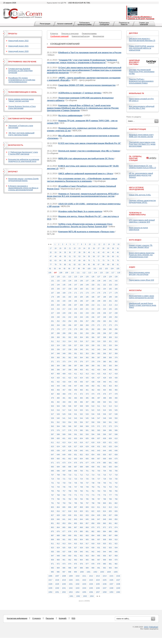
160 (81, 289)
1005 (116, 572)
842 (70, 519)
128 (104, 277)
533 (87, 414)
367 (99, 358)
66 (70, 260)
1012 (91, 576)
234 (93, 313)
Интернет (13, 172)
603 (75, 438)
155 (52, 289)
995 (52, 572)
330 (93, 345)
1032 (77, 584)
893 (87, 535)
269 (87, 325)
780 (58, 499)
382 (116, 362)
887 (52, 535)
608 (104, 438)
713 (87, 475)
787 (99, 499)
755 (52, 491)
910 (116, 539)
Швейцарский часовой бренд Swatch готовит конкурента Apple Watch (143, 305)
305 (87, 337)
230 (70, 313)
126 (93, 277)
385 (64, 366)
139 (99, 281)
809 (87, 507)
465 (110, 390)
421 (64, 378)
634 (116, 446)
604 (81, 438)
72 (99, 260)
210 (93, 305)
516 (58, 410)
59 (108, 256)
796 (81, 503)
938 (70, 552)
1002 (95, 572)
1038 (118, 584)
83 (79, 264)
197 (87, 301)
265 (64, 325)
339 (75, 349)
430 (116, 378)
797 (87, 503)
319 (99, 341)
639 (75, 451)
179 (52, 297)
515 (52, 410)
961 (64, 560)
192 (58, 301)
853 (64, 523)
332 (104, 345)
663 (75, 459)
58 (103, 256)
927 (75, 548)
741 (110, 483)
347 (52, 353)
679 (99, 463)
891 (75, 535)
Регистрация (45, 24)
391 (99, 366)
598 (116, 434)
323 (52, 345)
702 (93, 471)
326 (70, 345)
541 (64, 418)
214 (116, 305)
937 (64, 552)
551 (52, 422)
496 (81, 402)
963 (75, 560)
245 (87, 317)
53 (79, 256)
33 (55, 252)
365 (87, 358)
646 (116, 451)
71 (94, 260)
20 (65, 248)
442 (116, 382)
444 (58, 386)
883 (99, 531)
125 (87, 277)
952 (81, 556)
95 (64, 269)
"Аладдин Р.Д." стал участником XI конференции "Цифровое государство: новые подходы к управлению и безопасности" (82, 61)
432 (58, 382)
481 (64, 398)
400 (81, 370)
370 (116, 358)
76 (118, 260)
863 (52, 527)
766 (116, 491)
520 (81, 410)
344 (104, 349)
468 (58, 394)
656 (104, 455)
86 (94, 264)
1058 (104, 592)
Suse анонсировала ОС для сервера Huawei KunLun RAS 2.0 (142, 167)
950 (70, 556)
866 (70, 527)
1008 (64, 576)
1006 (50, 576)
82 (75, 264)
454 (116, 386)
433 (64, 382)
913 (64, 544)
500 (104, 402)
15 (114, 244)
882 (93, 531)
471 (75, 394)
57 (99, 256)
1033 (84, 584)
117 (113, 273)
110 (72, 273)
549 (110, 418)
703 (99, 471)
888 (58, 535)
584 (104, 430)
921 (110, 544)
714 (93, 475)
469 (64, 394)
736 (81, 483)
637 (64, 451)
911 (52, 544)
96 (69, 269)
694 (116, 467)
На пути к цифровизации (70, 116)
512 (104, 406)
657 (110, 455)
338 (70, 349)
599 (52, 438)
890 (70, 535)
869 (87, 527)
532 (81, 414)
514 (116, 406)
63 (55, 260)
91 (118, 264)
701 (87, 471)
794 (70, 503)
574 (116, 426)
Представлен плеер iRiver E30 (142, 280)
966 (93, 560)
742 (116, 483)
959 (52, 560)
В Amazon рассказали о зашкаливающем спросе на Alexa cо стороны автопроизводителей (23, 188)
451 (99, 386)
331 (99, 345)
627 (75, 446)
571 (99, 426)
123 (75, 277)
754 (116, 487)
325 (64, 345)
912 (58, 544)
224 (104, 309)
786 (93, 499)
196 (81, 301)
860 (104, 523)
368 (104, 358)
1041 (64, 588)
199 (99, 301)
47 (51, 256)
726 (93, 479)
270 (93, 325)
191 (52, 301)
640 (81, 451)
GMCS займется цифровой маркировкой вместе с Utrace (86, 174)
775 (99, 495)
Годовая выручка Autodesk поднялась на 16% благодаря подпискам (20, 71)
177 (110, 293)
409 (64, 374)
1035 (98, 584)
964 (81, 560)
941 (87, 552)
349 (64, 353)
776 (104, 495)
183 (75, 297)
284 (104, 329)
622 (116, 442)
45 (113, 252)
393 (110, 366)
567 (75, 426)
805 (64, 507)
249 (110, 317)
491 (52, 402)
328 (81, 345)
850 (116, 519)
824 (104, 511)
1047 (104, 588)
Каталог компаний (65, 24)
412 (81, 374)
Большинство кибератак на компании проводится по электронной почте (24, 160)
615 (75, 442)
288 (58, 333)
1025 (104, 580)
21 (70, 248)
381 (110, 362)
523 (99, 410)
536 (104, 414)
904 (81, 539)
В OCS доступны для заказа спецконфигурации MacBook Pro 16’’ (90, 143)
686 (70, 467)
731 (52, 483)
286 (116, 329)
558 (93, 422)
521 (87, 410)
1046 (98, 588)
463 (99, 390)
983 (52, 568)
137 (87, 281)
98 (79, 269)
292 (81, 333)
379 (99, 362)
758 (70, 491)
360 (58, 358)
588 (58, 434)
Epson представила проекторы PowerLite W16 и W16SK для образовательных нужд (142, 255)
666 (93, 459)
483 (75, 398)
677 (87, 463)
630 (93, 446)
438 (93, 382)
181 (64, 297)
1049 (118, 588)
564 (58, 426)
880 (81, 531)
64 (60, 260)
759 (75, 491)
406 (116, 370)
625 (64, 446)
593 (87, 434)
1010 (77, 576)
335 (52, 349)
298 (116, 333)
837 (110, 515)
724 (81, 479)
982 (116, 564)
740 (104, 483)
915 (75, 544)
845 (87, 519)
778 (116, 495)
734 (70, 483)
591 (75, 434)
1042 (71, 588)
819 (75, 511)
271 (99, 325)
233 (87, 313)
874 (116, 527)
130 (116, 277)
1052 (64, 592)
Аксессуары (135, 290)
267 (75, 325)
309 (110, 337)
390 (93, 366)
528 (58, 414)
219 (75, 309)
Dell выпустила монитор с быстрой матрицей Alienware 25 (142, 39)
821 (87, 511)
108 (61, 273)
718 (116, 475)
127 (99, 277)
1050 (50, 592)
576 (58, 430)
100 (89, 269)
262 (116, 321)
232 (81, 313)
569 (87, 426)
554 (70, 422)
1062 (78, 596)
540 (58, 418)
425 (87, 378)
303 (75, 337)
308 (104, 337)
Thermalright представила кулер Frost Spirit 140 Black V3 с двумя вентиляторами (142, 144)
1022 (84, 580)
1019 (64, 580)
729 (110, 479)
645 (110, 451)
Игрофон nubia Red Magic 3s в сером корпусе (80, 211)
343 (99, 349)
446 (70, 386)
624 (58, 446)
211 (99, 305)
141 (110, 281)
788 (104, 499)
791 (52, 503)
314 (70, 341)
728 (104, 479)
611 (52, 442)
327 (75, 345)
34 (60, 252)
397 (64, 370)
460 (81, 390)
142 (116, 281)
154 (116, 285)
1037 (111, 584)
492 (58, 402)
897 (110, 535)
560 (104, 422)
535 (99, 414)
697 (64, 471)
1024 (98, 580)
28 (103, 248)
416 (104, 374)
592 (81, 434)
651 (75, 455)
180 (58, 297)
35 (65, 252)
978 (93, 564)
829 (64, 515)
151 (99, 285)
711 (75, 475)
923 (52, 548)
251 (52, 321)
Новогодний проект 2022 (18, 41)
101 (95, 269)
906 (93, 539)
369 (110, 358)
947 (52, 556)
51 (70, 256)
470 (70, 394)
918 (93, 544)
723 (75, 479)
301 (64, 337)
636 (58, 451)
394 (116, 366)
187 (99, 297)
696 (58, 471)
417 (110, 374)
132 (58, 281)
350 (70, 353)
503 (52, 406)
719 (52, 479)
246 (93, 317)
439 (99, 382)
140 (104, 281)
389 (87, 366)
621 (110, 442)
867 (75, 527)
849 (110, 519)
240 (58, 317)
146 (70, 285)
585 (110, 430)
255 (75, 321)
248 (104, 317)
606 (93, 438)
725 (87, 479)
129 (110, 277)
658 (116, 455)
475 (99, 394)
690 (93, 467)
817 (64, 511)
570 (93, 426)
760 (81, 491)
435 (75, 382)
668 (104, 459)
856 (81, 523)
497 (87, 402)
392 (104, 366)
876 (58, 531)
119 (52, 277)
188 (104, 297)
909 (110, 539)
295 (99, 333)
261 (110, 321)
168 (58, 293)
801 (110, 503)
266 (70, 325)
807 (75, 507)
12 (99, 244)
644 (104, 451)
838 (116, 515)
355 (99, 353)
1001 (88, 572)
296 (104, 333)
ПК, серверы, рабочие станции (135, 158)
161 (87, 289)
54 (84, 256)
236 (104, 313)
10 (90, 244)
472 (81, 394)
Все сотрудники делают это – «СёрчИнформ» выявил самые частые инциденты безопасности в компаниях (82, 180)
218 (70, 309)
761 (87, 491)
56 (94, 256)
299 (52, 337)
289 (64, 333)
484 (81, 398)
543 (75, 418)
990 (93, 568)
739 (99, 483)
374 (70, 362)
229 (64, 313)
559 (99, 422)
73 (103, 260)
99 (84, 269)
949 (64, 556)
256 (81, 321)
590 (70, 434)
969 (110, 560)
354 (93, 353)
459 (75, 390)
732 (58, 483)
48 (55, 256)
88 (103, 264)
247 (99, 317)
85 (89, 264)
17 (51, 248)
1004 (109, 572)
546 (93, 418)
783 (75, 499)
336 (58, 349)
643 (99, 451)
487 (99, 398)
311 (52, 341)
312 (58, 341)
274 (116, 325)
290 (70, 333)
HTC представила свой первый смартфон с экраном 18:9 (142, 221)
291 (75, 333)
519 (75, 410)
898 (116, 535)
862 (116, 523)
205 (64, 305)
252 (58, 321)
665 (87, 459)
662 (70, 459)
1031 (71, 584)
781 (64, 499)
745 (64, 487)
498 (93, 402)
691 (99, 467)
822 (93, 511)
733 (64, 483)
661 (64, 459)
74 (108, 260)
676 (81, 463)
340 (81, 349)
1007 (57, 576)
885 (110, 531)
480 (58, 398)
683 (52, 467)
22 (75, 248)
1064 (92, 596)
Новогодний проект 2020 (18, 51)
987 (75, 568)
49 (60, 256)
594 (93, 434)
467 (52, 394)
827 (52, 515)
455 (52, 390)
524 (104, 410)
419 (52, 378)
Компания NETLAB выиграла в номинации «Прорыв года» (87, 232)
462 (93, 390)
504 (58, 406)
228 (58, 313)
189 (110, 297)
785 (87, 499)
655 (99, 455)
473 (87, 394)
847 (99, 519)
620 (104, 442)
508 (81, 406)
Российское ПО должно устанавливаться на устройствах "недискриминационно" (22, 80)
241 (64, 317)
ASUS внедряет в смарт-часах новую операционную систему (142, 297)
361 (64, 358)
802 (116, 503)
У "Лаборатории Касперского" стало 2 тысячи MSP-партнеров (23, 153)
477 (110, 394)
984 (58, 568)
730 (116, 479)
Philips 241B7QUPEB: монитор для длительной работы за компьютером (142, 48)
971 (52, 564)
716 (104, 475)
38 (79, 252)
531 (75, 414)
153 (110, 285)
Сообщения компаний (65, 44)
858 (93, 523)
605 (87, 438)
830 (70, 515)
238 (116, 313)
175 (99, 293)
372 (58, 362)
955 (99, 556)
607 (99, 438)
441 (110, 382)
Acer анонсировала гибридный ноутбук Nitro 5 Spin (142, 107)
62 (51, 260)
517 (64, 410)
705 (110, 471)
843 (75, 519)
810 (93, 507)
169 (64, 293)
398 (70, 370)
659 (52, 459)
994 (116, 568)
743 (52, 487)
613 (64, 442)
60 (113, 256)
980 (104, 564)
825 (110, 511)
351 (75, 353)
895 (99, 535)
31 (118, 248)
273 (110, 325)
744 (58, 487)
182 (70, 297)
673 (64, 463)
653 (87, 455)
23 (79, 248)
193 (64, 301)
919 (99, 544)
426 (93, 378)
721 (64, 479)
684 (58, 467)
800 (104, 503)
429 (110, 378)
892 (81, 535)
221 (87, 309)
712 (81, 475)
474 (93, 394)
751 (99, 487)
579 (75, 430)
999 (75, 572)
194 (70, 301)
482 (70, 398)
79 (60, 264)
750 (93, 487)
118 (119, 273)
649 (64, 455)
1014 (104, 576)
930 (93, 548)
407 (52, 374)
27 (99, 248)
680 (104, 463)
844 (81, 519)
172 (81, 293)
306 (93, 337)
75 (113, 260)
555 (75, 422)
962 (70, 560)
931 (99, 548)
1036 (104, 584)
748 (81, 487)
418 (116, 374)
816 (58, 511)
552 (58, 422)
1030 (64, 584)
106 (50, 273)
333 (110, 345)
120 (58, 277)
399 (75, 370)
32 (51, 252)
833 (87, 515)
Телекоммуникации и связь (22, 92)
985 (64, 568)
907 (99, 539)
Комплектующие (138, 129)
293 (87, 333)
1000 (82, 572)
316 (81, 341)
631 (99, 446)
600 (58, 438)
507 (75, 406)
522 (93, 410)
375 (75, 362)
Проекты (13, 34)
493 (64, 402)
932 (104, 548)
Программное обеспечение (22, 62)
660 (58, 459)
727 (99, 479)
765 (110, 491)
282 (93, 329)
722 (70, 479)
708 (58, 475)
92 (50, 269)
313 (64, 341)
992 (104, 568)
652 (81, 455)
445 (64, 386)
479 (52, 398)
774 (93, 495)
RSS (73, 618)
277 (64, 329)
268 (81, 325)
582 (93, 430)
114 (95, 273)
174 (93, 293)
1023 (91, 580)
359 (52, 358)
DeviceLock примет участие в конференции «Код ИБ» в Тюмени (89, 151)
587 (52, 434)
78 (55, 264)
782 (70, 499)
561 (110, 422)
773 (87, 495)
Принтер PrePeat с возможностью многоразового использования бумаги (141, 81)
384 (58, 366)
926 (70, 548)
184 (81, 297)
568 (81, 426)
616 (81, 442)
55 (89, 256)
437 (87, 382)
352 (81, 353)
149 (87, 285)
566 (70, 426)
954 (93, 556)
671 (52, 463)
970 (116, 560)
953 (87, 556)
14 (109, 244)
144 (58, 285)
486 (93, 398)
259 (99, 321)
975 (75, 564)
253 (64, 321)
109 (67, 273)
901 (64, 539)
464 (104, 390)
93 (55, 269)
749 (87, 487)
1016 (118, 576)
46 (118, 252)
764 (104, 491)
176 (104, 293)
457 (64, 390)
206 (70, 305)
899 (52, 539)
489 (110, 398)
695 (52, 471)
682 (116, 463)
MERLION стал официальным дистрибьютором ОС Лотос (86, 159)
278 (70, 329)
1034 (91, 584)
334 (116, 345)
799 (99, 503)
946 (116, 552)
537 (110, 414)
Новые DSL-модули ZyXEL (140, 195)
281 (87, 329)
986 (70, 568)
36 (70, 252)
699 (75, 471)
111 (78, 273)
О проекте (36, 618)
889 (64, 535)
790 (116, 499)
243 (75, 317)
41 (94, 252)
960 (58, 560)
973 (64, 564)
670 (116, 459)
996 (58, 572)
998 (70, 572)
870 (93, 527)
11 (94, 244)
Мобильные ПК (136, 93)
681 (110, 463)
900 (58, 539)
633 (110, 446)
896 (104, 535)
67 (75, 260)
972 (58, 564)
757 (64, 491)
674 (70, 463)
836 (104, 515)
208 (81, 305)
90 (113, 264)
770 (70, 495)
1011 (84, 576)
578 (70, 430)
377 (87, 362)
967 (99, 560)
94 (60, 269)
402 (93, 370)
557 (87, 422)
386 (70, 366)
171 (75, 293)
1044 (84, 588)
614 (70, 442)
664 (81, 459)
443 (52, 386)
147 (75, 285)
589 (64, 434)
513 (110, 406)
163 (99, 289)
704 (104, 471)
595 (99, 434)
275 (52, 329)
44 (108, 252)
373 (64, 362)
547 (99, 418)
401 (87, 370)
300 (58, 337)
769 (64, 495)
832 (81, 515)
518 (70, 410)
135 (75, 281)
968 (104, 560)
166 (116, 289)
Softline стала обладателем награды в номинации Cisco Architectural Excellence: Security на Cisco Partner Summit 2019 (80, 225)
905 (87, 539)
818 (70, 511)
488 (104, 398)
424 (81, 378)
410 (70, 374)
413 (87, 374)
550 (116, 418)
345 (110, 349)
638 (70, 451)
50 (65, 256)
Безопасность (16, 145)
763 (99, 491)
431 (52, 382)
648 (58, 455)
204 (58, 305)
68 (79, 260)
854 (70, 523)
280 (81, 329)
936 (58, 552)
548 (104, 418)
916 (81, 544)
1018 (57, 580)
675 (75, 463)
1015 (111, 576)
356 (104, 353)
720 (58, 479)
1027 (118, 580)
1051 (57, 592)
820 (81, 511)
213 (110, 305)
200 (104, 301)
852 (58, 523)
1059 (111, 592)
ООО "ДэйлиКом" (151, 627)
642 (93, 451)
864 (58, 527)
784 (81, 499)
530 (70, 414)
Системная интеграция (20, 119)
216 (58, 309)
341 (87, 349)
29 (108, 248)
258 (93, 321)
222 (93, 309)
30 (113, 248)
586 (116, 430)
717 (110, 475)
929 (87, 548)
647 (52, 455)
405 (110, 370)
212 (104, 305)
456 (58, 390)
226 (116, 309)
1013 (98, 576)
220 (81, 309)
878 (70, 531)
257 (87, 321)
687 (75, 467)
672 (58, 463)
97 (74, 269)
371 (52, 362)
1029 (57, 584)
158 (70, 289)
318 (93, 341)
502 (116, 402)
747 (75, 487)
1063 (85, 596)
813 (110, 507)
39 (84, 252)
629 (87, 446)
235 (99, 313)
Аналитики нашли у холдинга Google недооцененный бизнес (23, 180)
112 (84, 273)
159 (75, 289)
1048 (111, 588)
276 (58, 329)
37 (75, 252)
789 (110, 499)
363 (75, 358)
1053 (71, 592)
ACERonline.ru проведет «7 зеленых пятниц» (80, 93)
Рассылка (50, 618)
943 (99, 552)
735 (75, 483)
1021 (77, 580)
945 (110, 552)
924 (58, 548)
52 (75, 256)
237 (110, 313)
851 (52, 523)
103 (106, 269)
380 (104, 362)
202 (116, 301)
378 (93, 362)
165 (110, 289)
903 (75, 539)
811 (99, 507)
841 (64, 519)
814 (116, 507)
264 (58, 325)
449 (87, 386)
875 (52, 531)
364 (81, 358)
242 (70, 317)
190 (116, 297)
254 (70, 321)
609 (110, 438)
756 (58, 491)
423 (75, 378)
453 (110, 386)
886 (116, 531)
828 (58, 515)
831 (75, 515)
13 (104, 244)
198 (93, 301)
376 (81, 362)
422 (70, 378)
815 (52, 511)
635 (52, 451)
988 (81, 568)
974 (70, 564)
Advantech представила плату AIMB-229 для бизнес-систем (141, 136)
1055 (84, 592)
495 (75, 402)
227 (52, 313)
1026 (111, 580)
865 (64, 527)
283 (99, 329)
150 (93, 285)
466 (116, 390)
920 (104, 544)
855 (75, 523)
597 (110, 434)
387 (75, 366)
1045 (91, 588)
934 (116, 548)
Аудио (132, 267)
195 (75, 301)
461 (87, 390)
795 (75, 503)
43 (103, 252)
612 (58, 442)
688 (81, 467)
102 (100, 269)
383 (52, 366)
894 (93, 535)
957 (110, 556)
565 (64, 426)
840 (58, 519)
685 (64, 467)
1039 (50, 588)
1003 (102, 572)
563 (52, 426)
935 (52, 552)
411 (75, 374)
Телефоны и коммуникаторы (137, 214)
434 (70, 382)
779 (52, 499)
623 (52, 446)
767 (52, 495)
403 (99, 370)
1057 (98, 592)
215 (52, 309)
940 (81, 552)
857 (87, 523)
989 (87, 568)
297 (110, 333)
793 (64, 503)
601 (64, 438)
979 (99, 564)
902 (70, 539)
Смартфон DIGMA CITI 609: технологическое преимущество (87, 85)
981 (110, 564)
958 (116, 556)
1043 (77, 588)
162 (93, 289)
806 (70, 507)
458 (70, 390)
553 (64, 422)
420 (58, 378)
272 (104, 325)
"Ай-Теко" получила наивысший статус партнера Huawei (21, 134)
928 (81, 548)
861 (110, 523)
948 (58, 556)
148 (81, 285)
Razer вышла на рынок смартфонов (138, 229)
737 (87, 483)
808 (81, 507)
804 (58, 507)
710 (70, 475)
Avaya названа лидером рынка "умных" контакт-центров (21, 100)
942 (93, 552)
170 (70, 293)
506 (70, 406)
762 (93, 491)
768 (58, 495)
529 (64, 414)
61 (118, 256)
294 (93, 333)
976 (81, 564)
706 (116, 471)
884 (104, 531)
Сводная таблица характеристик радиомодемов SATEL (142, 201)
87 (99, 264)
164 (104, 289)
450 (93, 386)
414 (93, 374)
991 (99, 568)
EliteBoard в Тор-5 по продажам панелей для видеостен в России (90, 53)
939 (75, 552)
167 (52, 293)
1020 (71, 580)
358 (116, 353)
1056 (91, 592)
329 (87, 345)
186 (93, 297)
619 (99, 442)
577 (64, 430)
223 (99, 309)
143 (52, 285)
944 (104, 552)
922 (116, 544)
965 (87, 560)
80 (65, 264)
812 (104, 507)
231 (75, 313)
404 (104, 370)
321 (110, 341)
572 (104, 426)
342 (93, 349)
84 (84, 264)
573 (110, 426)
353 (87, 353)
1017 (50, 580)
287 (52, 333)
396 (58, 370)
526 (116, 410)
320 (104, 341)
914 (70, 544)
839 (52, 519)
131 (52, 281)
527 (52, 414)
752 (104, 487)
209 (87, 305)
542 (70, 418)
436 (81, 382)
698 (70, 471)
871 (99, 527)
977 (87, 564)
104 (112, 269)
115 (101, 273)
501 (110, 402)
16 (118, 244)
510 (93, 406)
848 (104, 519)
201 (110, 301)
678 (93, 463)
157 (64, 289)
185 (87, 297)
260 (104, 321)
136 (81, 281)
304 (81, 337)
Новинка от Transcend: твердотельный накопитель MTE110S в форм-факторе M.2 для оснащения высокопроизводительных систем (83, 195)
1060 (118, 592)
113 (90, 273)
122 (70, 277)
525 (110, 410)
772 (81, 495)
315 (75, 341)
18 (55, 248)
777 (110, 495)
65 (65, 260)
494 (70, 402)
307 (99, 337)
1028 (50, 584)
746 (70, 487)
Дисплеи (133, 33)
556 (81, 422)
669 (110, 459)
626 (70, 446)
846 (93, 519)
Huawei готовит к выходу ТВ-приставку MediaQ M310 (141, 246)
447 (75, 386)
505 (64, 406)
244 (81, 317)
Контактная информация (17, 618)
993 (110, 568)
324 (58, 345)
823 (99, 511)
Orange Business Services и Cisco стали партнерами (22, 107)
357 (110, 353)
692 (104, 467)
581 (87, 430)
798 (93, 503)
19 (60, 248)
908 (104, 539)
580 (81, 430)
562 (116, 422)
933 (110, 548)
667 (99, 459)
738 (93, 483)
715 (99, 475)
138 (93, 281)
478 (116, 394)
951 (75, 556)
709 (64, 475)
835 (99, 515)
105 (118, 269)
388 (81, 366)
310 (116, 337)
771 (75, 495)
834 (93, 515)
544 (81, 418)
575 (52, 430)
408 (58, 374)
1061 (71, 596)
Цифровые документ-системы (134, 62)
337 (64, 349)
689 (87, 467)
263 (52, 325)
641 (87, 451)
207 (75, 305)
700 (81, 471)
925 (64, 548)
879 (75, 531)
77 (51, 264)
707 (52, 475)
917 (87, 544)
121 (64, 277)
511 (99, 406)
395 (52, 370)
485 (87, 398)
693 (110, 467)
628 (81, 446)
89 (108, 264)
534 (93, 414)
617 (87, 442)
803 (52, 507)
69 (84, 260)
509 (87, 406)
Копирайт (63, 618)
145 (64, 285)
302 (70, 337)
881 (87, 531)
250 (116, 317)
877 (64, 531)
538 (116, 414)
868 (81, 527)
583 (99, 430)
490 (116, 398)
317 (87, 341)
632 (104, 446)
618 (93, 442)
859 (99, 523)
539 (52, 418)
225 (110, 309)
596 (104, 434)
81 (70, 264)
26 (94, 248)
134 (70, 281)
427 (99, 378)
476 (104, 394)
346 (116, 349)
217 (64, 309)
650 (70, 455)
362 (70, 358)
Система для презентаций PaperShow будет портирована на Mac (142, 72)
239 (52, 317)
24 (84, 248)
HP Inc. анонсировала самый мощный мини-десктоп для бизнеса (141, 175)
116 (107, 273)
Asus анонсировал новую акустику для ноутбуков (139, 273)
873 (110, 527)
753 (110, 487)
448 (81, 386)
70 (89, 260)
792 (58, 503)
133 (64, 281)
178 (116, 293)
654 (93, 455)
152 (104, 285)
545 (87, 418)
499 (99, 402)
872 (104, 527)
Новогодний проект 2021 (18, 46)
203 (52, 305)
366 (93, 358)
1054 (77, 592)
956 (104, 556)
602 (70, 438)
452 (104, 386)
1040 (57, 588)
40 (89, 252)
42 (99, 252)
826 (116, 511)
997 (64, 572)
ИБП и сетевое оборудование (136, 188)
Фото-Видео (135, 240)
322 (116, 341)
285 (110, 329)
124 (81, 277)
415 (99, 374)
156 (58, 289)
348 (58, 353)
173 (87, 293)
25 (89, 248)
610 (116, 438)
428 (104, 378)
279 (75, 329)
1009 (71, 576)
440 (104, 382)
